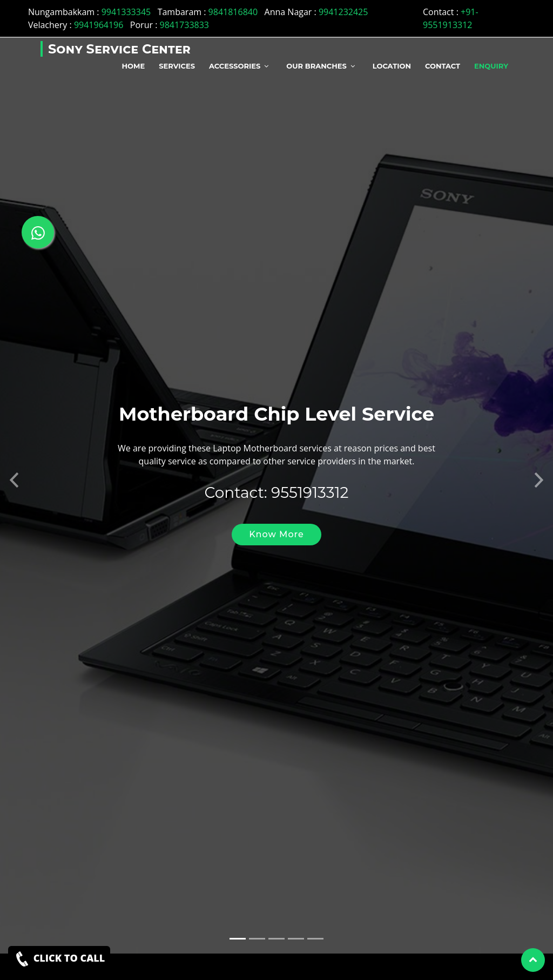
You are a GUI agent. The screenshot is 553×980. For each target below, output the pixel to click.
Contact (443, 66)
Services (177, 66)
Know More (276, 525)
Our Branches (316, 66)
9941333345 (126, 12)
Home (134, 66)
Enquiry (491, 66)
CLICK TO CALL (59, 959)
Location (392, 66)
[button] (14, 468)
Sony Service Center (119, 49)
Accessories (235, 66)
